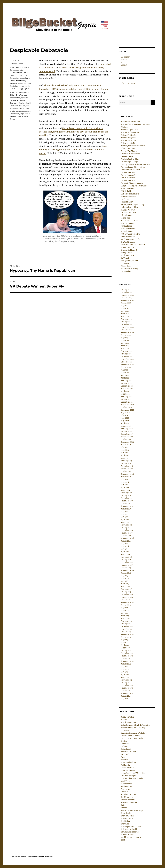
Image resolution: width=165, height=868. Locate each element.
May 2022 (125, 375)
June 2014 (125, 610)
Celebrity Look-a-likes (130, 159)
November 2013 (127, 629)
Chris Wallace (21, 95)
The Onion (125, 824)
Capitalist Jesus (127, 156)
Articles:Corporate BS (129, 130)
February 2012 (127, 680)
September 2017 (127, 506)
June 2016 (125, 546)
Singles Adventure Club (130, 239)
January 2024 (126, 322)
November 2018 (127, 469)
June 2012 (125, 669)
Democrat (14, 103)
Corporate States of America (132, 183)
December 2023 (127, 324)
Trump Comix (126, 253)
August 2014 (126, 605)
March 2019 (126, 458)
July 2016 (124, 544)
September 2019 (127, 442)
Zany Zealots (126, 271)
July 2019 (124, 447)
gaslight (22, 106)
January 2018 (126, 496)
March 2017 (126, 522)
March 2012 (126, 677)
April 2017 (125, 520)
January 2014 (126, 624)
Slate (123, 805)
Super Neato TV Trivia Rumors (133, 245)
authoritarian (23, 92)
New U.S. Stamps (128, 223)
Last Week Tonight (128, 776)
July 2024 (125, 306)
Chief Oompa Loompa (129, 162)
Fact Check (125, 754)
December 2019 (127, 434)
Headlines (125, 199)
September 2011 (127, 693)
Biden (12, 95)
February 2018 (127, 493)
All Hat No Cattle (127, 717)
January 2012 (126, 683)
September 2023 (127, 332)
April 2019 (125, 455)
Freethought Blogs (128, 762)
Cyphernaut (125, 744)
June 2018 (125, 482)
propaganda (25, 111)
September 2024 (127, 300)
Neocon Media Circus (129, 221)
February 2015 (127, 589)
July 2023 (124, 338)
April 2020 (125, 423)
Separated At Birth (128, 237)
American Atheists (128, 722)
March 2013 (125, 648)
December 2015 (127, 562)
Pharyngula (125, 789)
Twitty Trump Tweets (129, 261)
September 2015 (127, 570)
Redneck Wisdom (128, 229)
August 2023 (126, 335)
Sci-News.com (127, 797)
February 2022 (127, 381)
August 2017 (126, 509)
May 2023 (125, 343)
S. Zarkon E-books (128, 794)
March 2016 (126, 554)
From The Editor (127, 189)
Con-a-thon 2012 (128, 173)
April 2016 (125, 552)
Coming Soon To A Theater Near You (135, 164)
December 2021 (127, 386)
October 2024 (126, 298)
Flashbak (124, 760)
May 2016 (125, 549)
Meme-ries (125, 218)
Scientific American (129, 803)
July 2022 (125, 370)
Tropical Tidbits (127, 835)
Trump (13, 119)
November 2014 (127, 597)
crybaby (24, 98)
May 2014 (125, 613)
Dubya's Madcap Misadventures (134, 186)
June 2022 (125, 373)
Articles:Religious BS (129, 138)
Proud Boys (15, 114)
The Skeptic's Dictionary (131, 827)
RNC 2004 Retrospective (130, 234)
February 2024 (127, 319)
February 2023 (127, 351)
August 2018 (126, 477)
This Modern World (129, 829)
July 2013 (124, 640)
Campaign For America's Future (134, 733)
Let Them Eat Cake (128, 213)
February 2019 (127, 461)
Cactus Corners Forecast (131, 154)
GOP (28, 106)
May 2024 (125, 311)
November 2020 (127, 405)
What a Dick (126, 266)
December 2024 (127, 292)
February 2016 (127, 557)
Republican (25, 114)
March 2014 (126, 618)
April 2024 (125, 314)
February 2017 (127, 525)
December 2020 (127, 402)
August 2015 (126, 573)
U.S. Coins (125, 263)
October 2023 (126, 330)
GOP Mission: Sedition (130, 194)
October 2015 (126, 568)
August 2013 (126, 637)
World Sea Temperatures (131, 837)
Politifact (124, 792)
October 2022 (126, 362)
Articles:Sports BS (128, 143)
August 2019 (126, 445)
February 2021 (127, 397)
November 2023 (127, 327)
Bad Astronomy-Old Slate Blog (133, 728)
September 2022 (127, 365)
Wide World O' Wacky (129, 269)
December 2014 (127, 594)
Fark (123, 757)
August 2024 (126, 303)
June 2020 (125, 418)
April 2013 (125, 645)
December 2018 (127, 466)
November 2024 (127, 295)
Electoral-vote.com (129, 752)
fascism (22, 103)
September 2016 (127, 538)
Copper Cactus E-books (130, 736)
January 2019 (126, 463)
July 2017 (124, 512)
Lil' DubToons (127, 215)
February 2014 (127, 621)
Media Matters (127, 784)
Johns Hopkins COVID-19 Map (133, 773)
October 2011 (126, 691)
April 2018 (125, 488)
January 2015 (126, 592)
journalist (14, 108)
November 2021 (127, 389)
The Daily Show (127, 819)
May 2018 (125, 485)
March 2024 (126, 316)
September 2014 (127, 602)
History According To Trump (132, 205)
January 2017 (126, 528)
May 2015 (125, 581)
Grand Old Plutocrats (129, 197)
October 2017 (126, 504)
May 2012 (125, 672)
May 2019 (125, 453)
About (123, 62)
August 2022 (126, 367)
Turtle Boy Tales (127, 255)
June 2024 (125, 308)
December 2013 (127, 626)
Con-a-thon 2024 (128, 181)
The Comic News (128, 816)
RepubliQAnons (127, 231)
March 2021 (126, 394)
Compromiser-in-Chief (130, 170)
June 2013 (125, 643)
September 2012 (127, 661)
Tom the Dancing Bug (130, 832)
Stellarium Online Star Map (132, 811)
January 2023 (126, 354)
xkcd (123, 840)
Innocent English (128, 770)
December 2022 (127, 357)
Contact (124, 65)
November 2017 (127, 501)
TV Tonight (125, 258)
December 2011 (127, 685)
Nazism (26, 108)
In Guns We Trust (128, 210)
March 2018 (126, 490)
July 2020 (125, 415)
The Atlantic (126, 813)
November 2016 (127, 533)
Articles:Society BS (128, 140)
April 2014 (125, 616)
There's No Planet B (129, 250)
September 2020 (127, 410)
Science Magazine (128, 800)
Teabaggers (23, 116)
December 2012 (127, 653)
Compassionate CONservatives (133, 167)
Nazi (20, 108)
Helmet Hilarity (127, 202)
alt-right (13, 92)
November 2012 (127, 656)
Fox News (14, 106)
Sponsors (125, 60)
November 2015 (127, 565)
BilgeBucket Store (128, 83)
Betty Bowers (126, 730)
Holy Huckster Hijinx (129, 207)
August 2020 (126, 413)
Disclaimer (125, 57)
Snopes (124, 808)
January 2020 (126, 431)
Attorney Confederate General (133, 146)
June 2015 (125, 578)
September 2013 (127, 635)
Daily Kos (125, 746)
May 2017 (125, 517)
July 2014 (124, 608)
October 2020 (126, 407)
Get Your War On (127, 768)
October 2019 (126, 439)
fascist (28, 103)
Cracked (124, 741)
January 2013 (126, 651)
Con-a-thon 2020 (128, 178)
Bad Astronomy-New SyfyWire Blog (135, 725)
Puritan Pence (126, 226)
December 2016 (127, 530)
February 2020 (127, 429)
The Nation (125, 821)
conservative (15, 98)
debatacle (14, 100)
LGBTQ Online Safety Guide (132, 778)
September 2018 (127, 474)
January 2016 (126, 560)
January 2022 (126, 383)
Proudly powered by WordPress (41, 857)
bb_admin (14, 60)
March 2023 (126, 349)
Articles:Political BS (129, 135)
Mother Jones (126, 786)
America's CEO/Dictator (20, 67)
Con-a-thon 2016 (128, 175)
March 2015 (126, 586)
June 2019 (125, 450)
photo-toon (15, 111)
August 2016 (126, 541)
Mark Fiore (125, 781)
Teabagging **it (22, 89)
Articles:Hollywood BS (130, 132)
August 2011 (126, 696)
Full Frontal (125, 765)
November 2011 (127, 688)
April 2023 (125, 346)
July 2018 (124, 479)
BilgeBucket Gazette (18, 857)
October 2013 (126, 632)
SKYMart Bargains (128, 242)
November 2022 (127, 359)
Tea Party (14, 116)
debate (22, 100)
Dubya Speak (126, 749)
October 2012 (126, 659)
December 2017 (127, 498)
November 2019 (127, 437)
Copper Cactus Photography (132, 738)
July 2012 (124, 667)
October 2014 (126, 600)
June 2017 (125, 514)
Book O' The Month (129, 151)
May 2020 (125, 421)
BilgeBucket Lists (128, 148)
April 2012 (125, 675)
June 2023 (125, 341)
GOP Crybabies (127, 191)
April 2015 (125, 584)
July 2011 (124, 699)
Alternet (124, 720)
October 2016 (126, 536)
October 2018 (126, 471)
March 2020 (126, 426)
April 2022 (125, 378)
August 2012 (126, 664)
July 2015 (124, 576)
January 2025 (126, 290)
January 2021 (126, 399)
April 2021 (125, 391)
